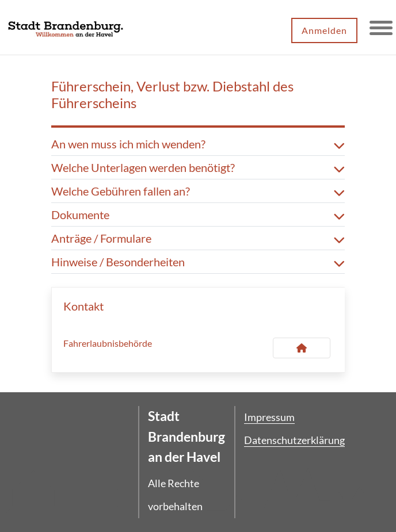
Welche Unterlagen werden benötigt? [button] (198, 167)
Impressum (269, 417)
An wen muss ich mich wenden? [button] (198, 144)
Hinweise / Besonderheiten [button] (198, 262)
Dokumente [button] (198, 215)
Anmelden (324, 30)
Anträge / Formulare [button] (198, 238)
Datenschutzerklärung (294, 440)
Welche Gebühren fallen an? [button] (198, 191)
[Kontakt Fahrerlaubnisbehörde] (302, 348)
